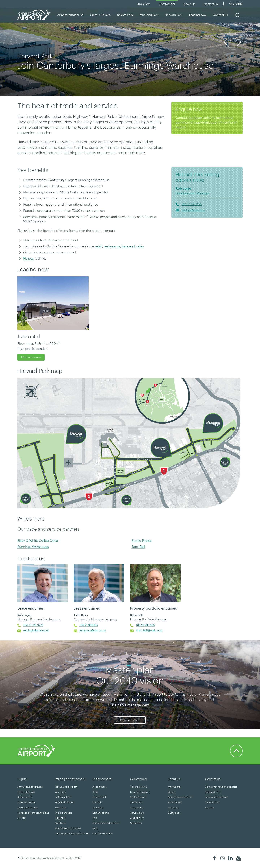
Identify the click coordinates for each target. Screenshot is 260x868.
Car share (60, 823)
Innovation (173, 807)
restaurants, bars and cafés (124, 246)
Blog (95, 828)
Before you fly (25, 797)
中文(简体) (236, 4)
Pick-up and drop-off (66, 787)
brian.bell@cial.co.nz (149, 630)
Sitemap (210, 807)
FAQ (95, 818)
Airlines (21, 818)
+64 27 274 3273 (192, 204)
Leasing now (198, 15)
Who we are (174, 787)
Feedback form (213, 792)
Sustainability (175, 802)
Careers (172, 792)
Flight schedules (26, 792)
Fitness (28, 258)
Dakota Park (125, 15)
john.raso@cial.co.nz (93, 630)
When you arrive (26, 802)
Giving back (174, 813)
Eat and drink (99, 797)
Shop (95, 792)
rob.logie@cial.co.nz (193, 210)
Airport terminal (70, 15)
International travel (27, 807)
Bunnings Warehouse (33, 547)
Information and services (106, 823)
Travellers (144, 4)
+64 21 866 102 (89, 625)
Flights (22, 779)
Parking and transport (70, 779)
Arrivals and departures (30, 787)
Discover (97, 802)
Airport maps (99, 787)
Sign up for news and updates (221, 787)
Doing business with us (180, 797)
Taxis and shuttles (64, 802)
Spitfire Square (100, 15)
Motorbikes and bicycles (68, 828)
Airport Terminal (139, 787)
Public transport (63, 813)
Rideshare (60, 818)
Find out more (31, 357)
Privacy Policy (212, 802)
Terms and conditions (217, 797)
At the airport (102, 779)
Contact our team (189, 117)
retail (99, 246)
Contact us (220, 15)
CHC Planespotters (102, 833)
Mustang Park (149, 15)
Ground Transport (140, 792)
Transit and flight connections (33, 813)
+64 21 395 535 (145, 625)
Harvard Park (174, 15)
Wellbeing (98, 807)
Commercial (167, 4)
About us (189, 4)
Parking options (63, 797)
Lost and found (101, 813)
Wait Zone (60, 792)
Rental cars (61, 807)
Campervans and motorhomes (71, 833)
